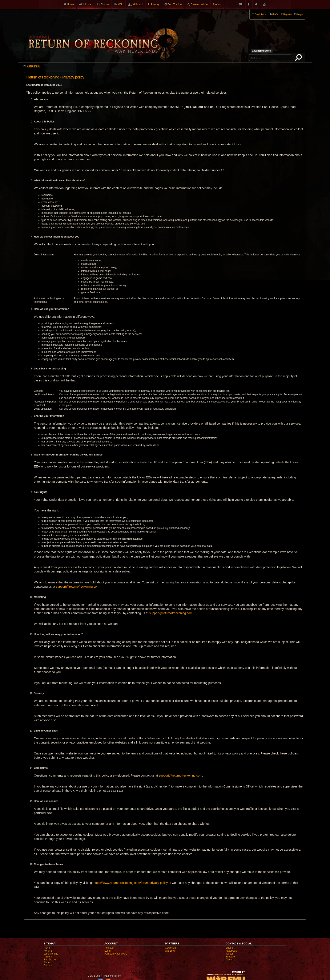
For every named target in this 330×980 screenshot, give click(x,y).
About (219, 4)
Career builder (199, 4)
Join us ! (87, 4)
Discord (230, 960)
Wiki (121, 4)
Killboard (138, 4)
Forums (48, 951)
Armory (155, 4)
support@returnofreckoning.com (78, 587)
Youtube (230, 957)
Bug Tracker (175, 4)
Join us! (48, 965)
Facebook (231, 951)
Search (299, 58)
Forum (105, 4)
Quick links (260, 14)
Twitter (229, 954)
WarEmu (170, 951)
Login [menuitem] (300, 14)
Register (109, 948)
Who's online (51, 954)
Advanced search (262, 51)
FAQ (275, 14)
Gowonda (170, 948)
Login (107, 951)
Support (230, 948)
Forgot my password (116, 954)
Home (71, 4)
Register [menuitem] (287, 14)
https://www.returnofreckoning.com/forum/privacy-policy (131, 883)
